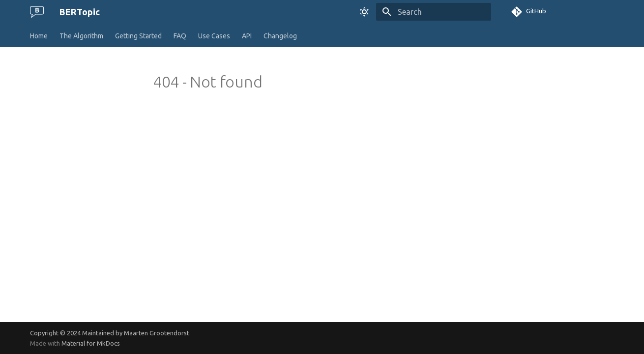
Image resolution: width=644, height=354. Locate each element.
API (247, 36)
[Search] (434, 12)
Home (39, 36)
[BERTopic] (37, 12)
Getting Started (138, 36)
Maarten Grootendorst (157, 333)
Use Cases (214, 36)
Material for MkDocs (91, 343)
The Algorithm (81, 36)
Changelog (280, 36)
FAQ (180, 36)
